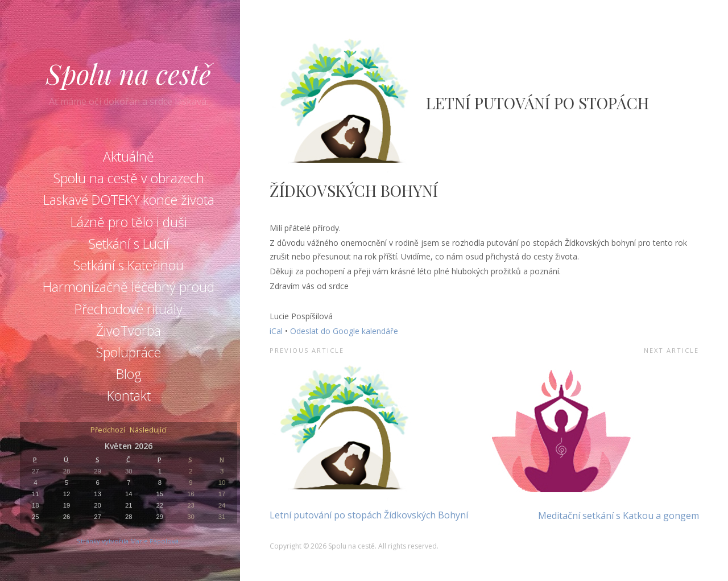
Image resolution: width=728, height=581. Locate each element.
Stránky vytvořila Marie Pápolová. (129, 541)
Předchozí (108, 430)
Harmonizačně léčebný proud (129, 287)
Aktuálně (129, 156)
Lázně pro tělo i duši (129, 222)
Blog (129, 374)
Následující (148, 430)
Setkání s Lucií (129, 244)
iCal (276, 331)
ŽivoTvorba (129, 331)
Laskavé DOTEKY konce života (129, 200)
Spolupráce (129, 352)
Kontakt (129, 395)
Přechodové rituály (129, 309)
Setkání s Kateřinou (129, 265)
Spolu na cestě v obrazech (129, 178)
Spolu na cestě (129, 73)
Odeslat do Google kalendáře (344, 331)
